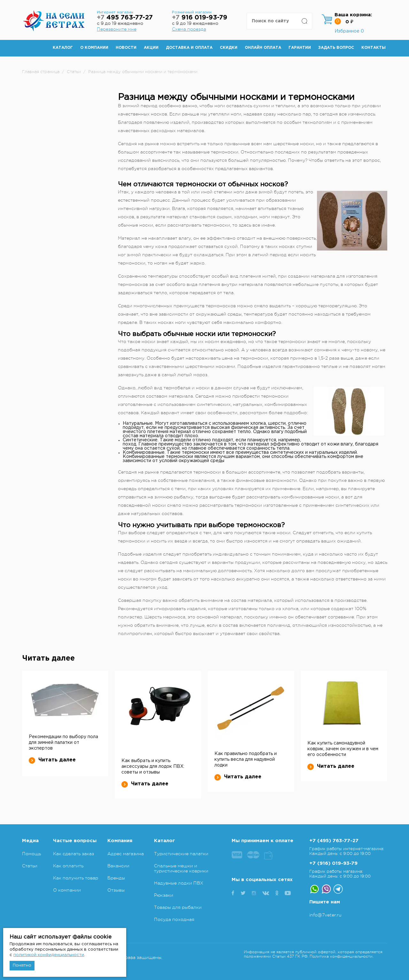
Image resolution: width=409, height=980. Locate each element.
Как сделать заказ (73, 854)
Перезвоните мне (117, 29)
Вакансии (118, 866)
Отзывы (116, 890)
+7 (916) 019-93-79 (333, 863)
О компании (94, 48)
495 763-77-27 (125, 18)
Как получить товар (76, 878)
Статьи (30, 866)
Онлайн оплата (263, 48)
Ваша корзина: (353, 15)
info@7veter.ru (325, 915)
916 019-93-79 (200, 18)
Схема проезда (189, 29)
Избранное (349, 31)
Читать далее (52, 760)
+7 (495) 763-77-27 (334, 841)
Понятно (22, 965)
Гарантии (300, 48)
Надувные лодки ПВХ (179, 883)
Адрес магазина (126, 854)
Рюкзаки (164, 895)
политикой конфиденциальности (49, 955)
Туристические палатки (181, 854)
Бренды (116, 878)
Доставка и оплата (189, 48)
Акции (151, 48)
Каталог (63, 48)
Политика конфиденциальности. (342, 956)
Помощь (31, 854)
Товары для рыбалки (178, 907)
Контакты (374, 48)
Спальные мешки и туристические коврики (181, 868)
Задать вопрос (336, 48)
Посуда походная (174, 919)
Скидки (229, 48)
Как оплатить (68, 866)
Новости (126, 48)
